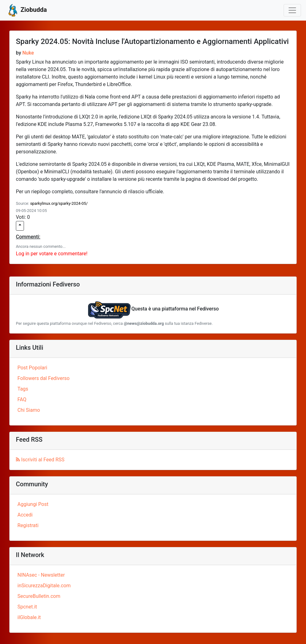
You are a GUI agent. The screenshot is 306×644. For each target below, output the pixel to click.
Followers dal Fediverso (43, 378)
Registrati (28, 525)
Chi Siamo (29, 410)
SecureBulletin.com (39, 596)
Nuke (28, 53)
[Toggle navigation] (292, 10)
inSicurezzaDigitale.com (44, 586)
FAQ (22, 399)
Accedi (25, 515)
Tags (23, 389)
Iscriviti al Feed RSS (40, 460)
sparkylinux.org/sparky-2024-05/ (59, 203)
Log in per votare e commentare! (52, 254)
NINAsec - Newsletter (41, 575)
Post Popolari (32, 368)
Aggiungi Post (33, 504)
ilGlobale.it (29, 617)
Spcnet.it (27, 607)
